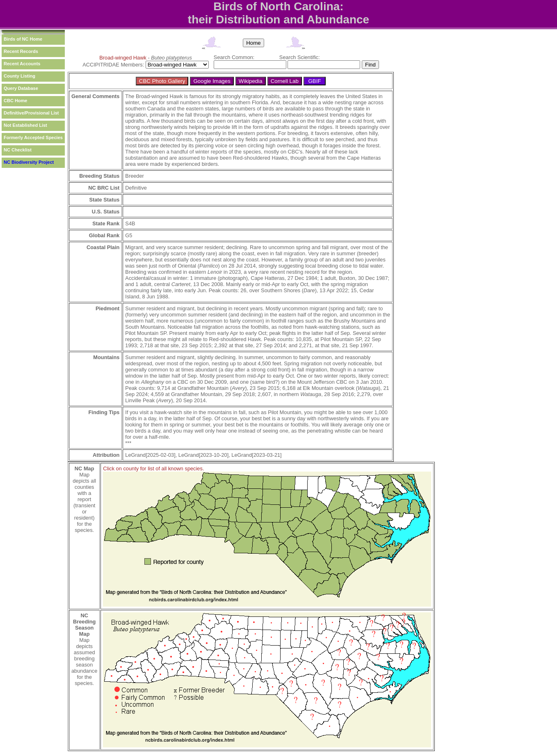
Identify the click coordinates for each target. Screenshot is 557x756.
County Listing (19, 76)
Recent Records (21, 51)
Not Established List (25, 125)
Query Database (21, 88)
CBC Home (15, 101)
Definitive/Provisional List (31, 113)
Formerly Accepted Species (33, 137)
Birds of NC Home (23, 39)
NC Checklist (18, 150)
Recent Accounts (22, 64)
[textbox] (250, 65)
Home (253, 43)
